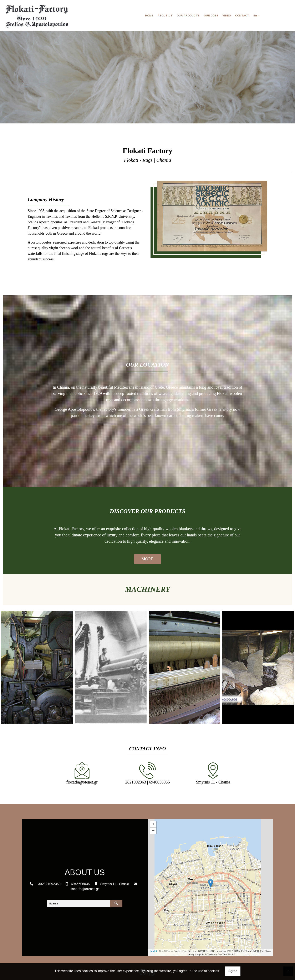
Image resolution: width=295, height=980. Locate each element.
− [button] (153, 831)
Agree (233, 971)
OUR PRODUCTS (188, 16)
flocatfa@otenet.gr (85, 889)
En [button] (256, 16)
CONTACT (242, 16)
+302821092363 (48, 884)
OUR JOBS (211, 16)
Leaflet (153, 951)
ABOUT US (165, 16)
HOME (149, 16)
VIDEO (227, 16)
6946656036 (80, 884)
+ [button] (153, 825)
